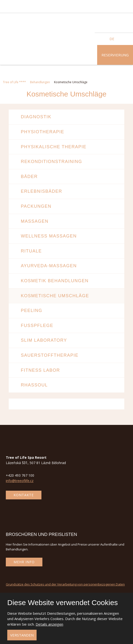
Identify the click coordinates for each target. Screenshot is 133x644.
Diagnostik (36, 117)
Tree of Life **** (14, 82)
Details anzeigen (49, 624)
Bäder (29, 177)
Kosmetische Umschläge (55, 296)
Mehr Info (24, 562)
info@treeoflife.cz (20, 481)
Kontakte (24, 495)
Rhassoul (34, 385)
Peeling (32, 311)
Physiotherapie (43, 132)
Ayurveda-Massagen (49, 266)
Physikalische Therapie (54, 147)
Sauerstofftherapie (50, 355)
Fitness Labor (40, 370)
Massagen (35, 221)
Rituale (31, 251)
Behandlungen (40, 82)
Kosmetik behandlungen (55, 281)
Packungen (36, 206)
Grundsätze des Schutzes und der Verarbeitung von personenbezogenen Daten (65, 584)
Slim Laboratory (44, 340)
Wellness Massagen (49, 236)
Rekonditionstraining (51, 162)
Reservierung (115, 55)
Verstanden (22, 635)
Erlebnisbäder (42, 191)
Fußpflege (37, 326)
